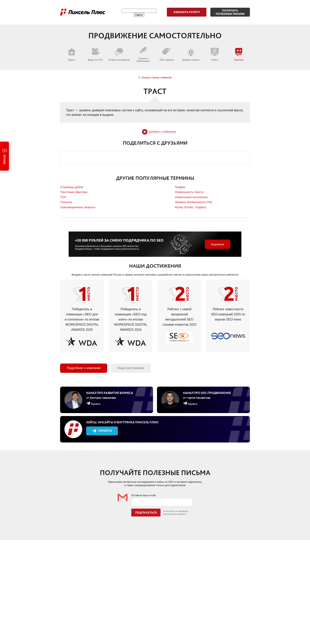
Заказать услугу (187, 12)
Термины (239, 54)
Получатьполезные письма (230, 12)
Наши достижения (131, 368)
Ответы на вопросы (119, 54)
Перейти (102, 431)
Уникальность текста (189, 192)
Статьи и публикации (143, 54)
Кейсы (215, 54)
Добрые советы (191, 54)
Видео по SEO (95, 54)
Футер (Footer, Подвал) (191, 207)
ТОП (63, 197)
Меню (4, 159)
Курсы (72, 54)
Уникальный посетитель (191, 197)
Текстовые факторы (74, 192)
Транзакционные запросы (78, 207)
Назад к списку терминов (155, 78)
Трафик (180, 187)
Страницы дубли (72, 187)
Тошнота (66, 202)
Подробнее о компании (84, 368)
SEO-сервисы (167, 54)
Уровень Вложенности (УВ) (193, 202)
